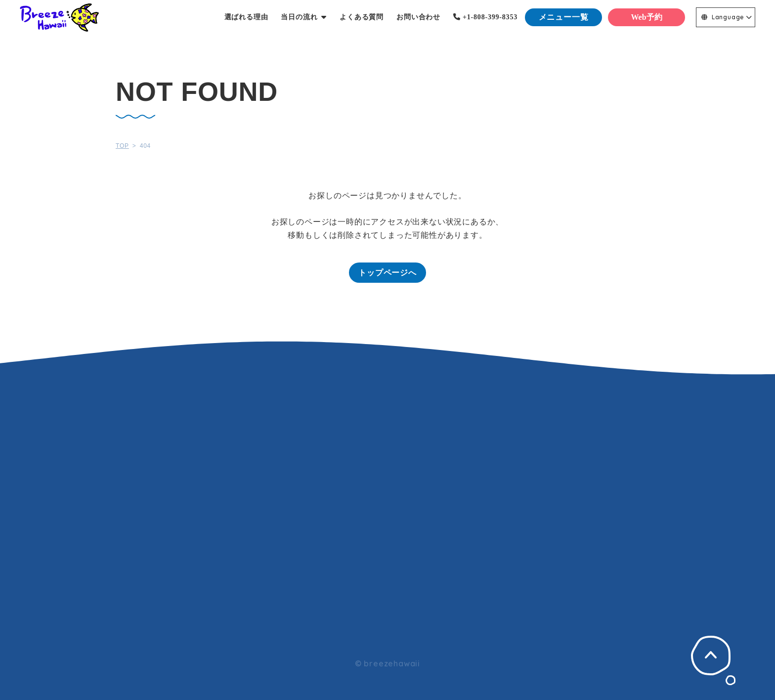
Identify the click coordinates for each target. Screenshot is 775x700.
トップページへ (387, 273)
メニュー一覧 (564, 17)
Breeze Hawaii (59, 17)
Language (723, 17)
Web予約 (646, 17)
